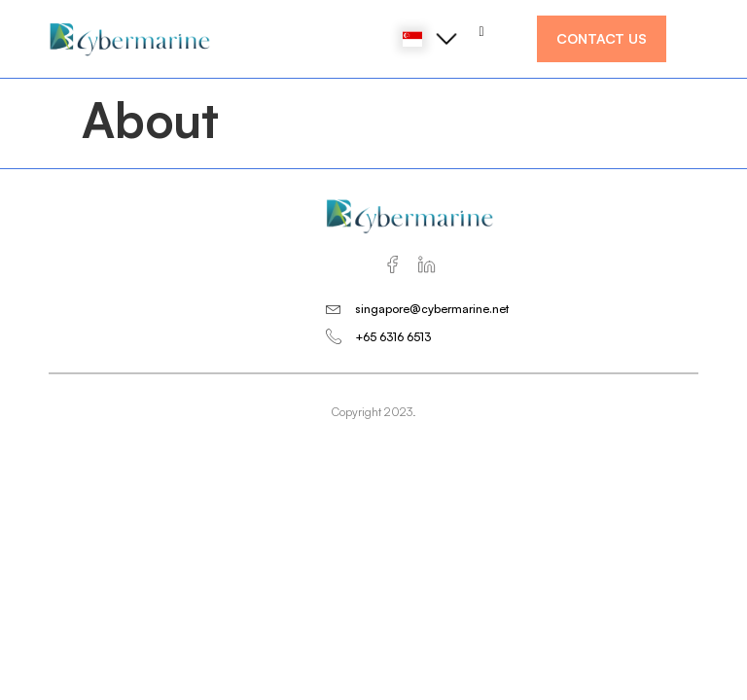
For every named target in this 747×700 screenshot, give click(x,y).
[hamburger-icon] (482, 32)
